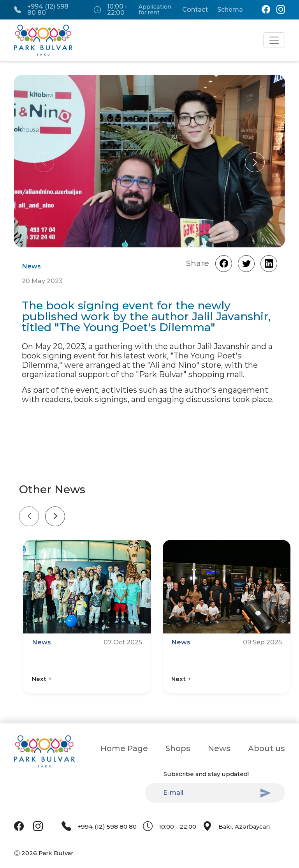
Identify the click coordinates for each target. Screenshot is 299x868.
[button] (255, 162)
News (219, 748)
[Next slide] (55, 516)
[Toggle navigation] (274, 40)
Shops (178, 748)
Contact (195, 10)
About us (266, 748)
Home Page (124, 748)
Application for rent (155, 10)
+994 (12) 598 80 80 (41, 10)
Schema (230, 10)
